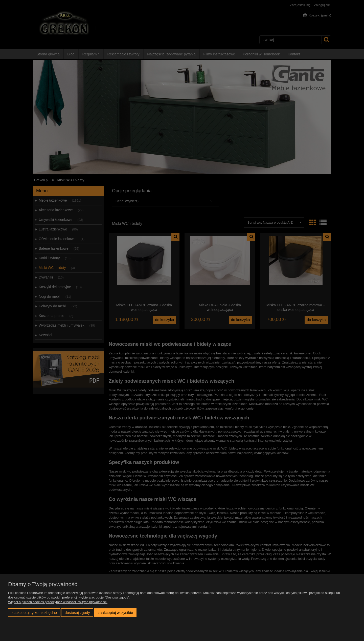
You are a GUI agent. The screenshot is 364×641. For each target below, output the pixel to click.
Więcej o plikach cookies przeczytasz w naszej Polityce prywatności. (58, 602)
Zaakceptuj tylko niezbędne (34, 613)
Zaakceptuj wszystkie (115, 613)
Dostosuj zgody (77, 613)
